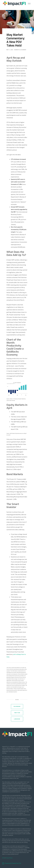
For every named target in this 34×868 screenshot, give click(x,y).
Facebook (17, 706)
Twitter (17, 713)
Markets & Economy (20, 50)
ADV (3, 858)
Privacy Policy (9, 858)
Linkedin (17, 719)
